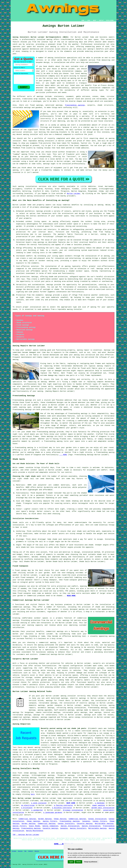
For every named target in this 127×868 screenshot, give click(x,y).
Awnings (20, 851)
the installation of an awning (95, 256)
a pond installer (39, 803)
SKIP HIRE (71, 803)
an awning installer (105, 801)
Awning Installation (70, 826)
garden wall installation (103, 808)
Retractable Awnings (104, 824)
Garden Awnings (45, 819)
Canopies (86, 821)
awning (53, 47)
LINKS (89, 20)
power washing (99, 805)
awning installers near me (47, 747)
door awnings (95, 712)
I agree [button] (71, 862)
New (25, 851)
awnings (40, 96)
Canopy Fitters (100, 821)
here (33, 794)
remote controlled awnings (48, 712)
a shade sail (108, 559)
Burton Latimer (74, 194)
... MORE (63, 455)
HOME (83, 20)
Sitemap (14, 851)
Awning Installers (78, 828)
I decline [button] (78, 862)
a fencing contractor (63, 805)
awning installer (75, 309)
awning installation (63, 207)
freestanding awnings (75, 105)
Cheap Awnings (60, 819)
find (20, 773)
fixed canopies (27, 577)
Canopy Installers (66, 824)
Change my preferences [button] (91, 862)
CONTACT (101, 20)
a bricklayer (27, 808)
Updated (30, 851)
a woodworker (37, 810)
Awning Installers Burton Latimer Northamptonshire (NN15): (41, 37)
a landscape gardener (53, 813)
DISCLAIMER (110, 20)
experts (49, 790)
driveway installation (73, 810)
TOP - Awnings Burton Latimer (26, 835)
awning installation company (68, 71)
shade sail (102, 554)
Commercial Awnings (27, 819)
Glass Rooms (34, 826)
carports (97, 663)
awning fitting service (95, 705)
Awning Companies (50, 826)
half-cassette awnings (64, 710)
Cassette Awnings (85, 824)
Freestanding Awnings (70, 821)
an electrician (28, 805)
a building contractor (62, 808)
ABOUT (95, 20)
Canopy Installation (97, 819)
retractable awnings (48, 703)
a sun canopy (103, 733)
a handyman (100, 803)
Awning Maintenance (34, 831)
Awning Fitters (50, 821)
